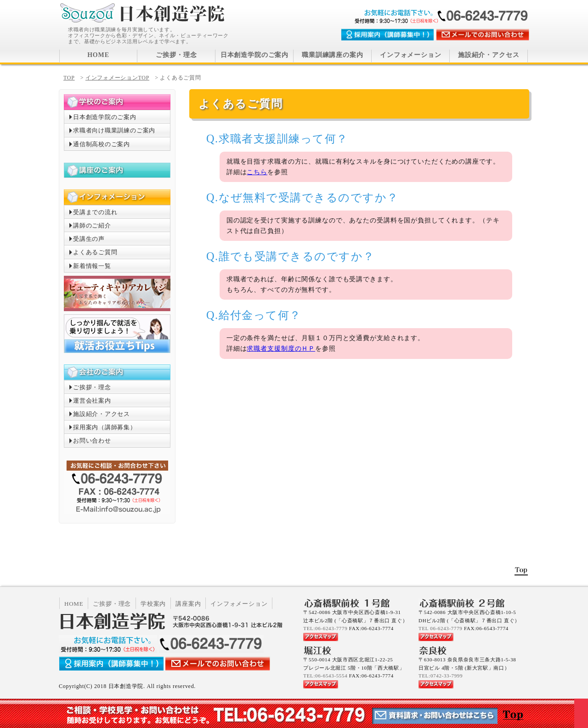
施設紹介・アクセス (489, 55)
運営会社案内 (92, 401)
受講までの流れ (95, 212)
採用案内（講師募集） (105, 427)
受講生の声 (89, 239)
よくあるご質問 (95, 252)
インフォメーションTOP (117, 78)
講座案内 (188, 604)
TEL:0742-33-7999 (441, 676)
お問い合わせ (92, 441)
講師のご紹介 (92, 225)
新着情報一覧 (92, 266)
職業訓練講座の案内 (333, 55)
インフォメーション (411, 55)
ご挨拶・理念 (176, 55)
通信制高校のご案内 (102, 144)
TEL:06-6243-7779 (325, 628)
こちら (257, 172)
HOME (98, 55)
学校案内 (153, 604)
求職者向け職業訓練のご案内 (114, 130)
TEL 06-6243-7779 (440, 628)
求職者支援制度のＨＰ (281, 348)
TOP (69, 78)
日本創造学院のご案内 (254, 55)
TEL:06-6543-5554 (325, 676)
